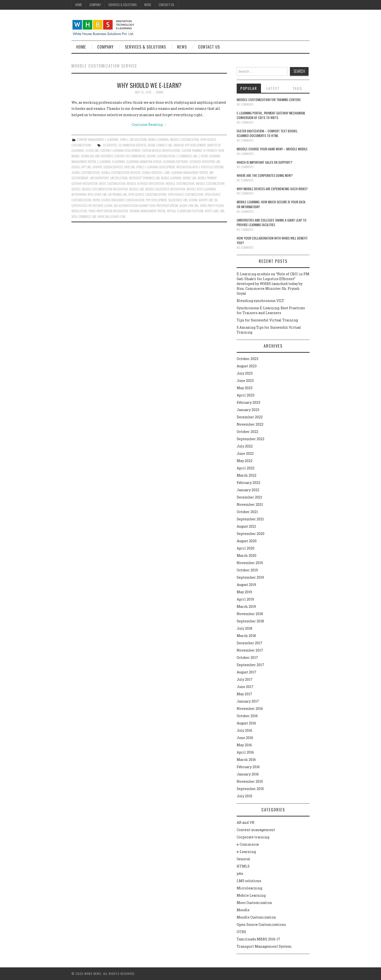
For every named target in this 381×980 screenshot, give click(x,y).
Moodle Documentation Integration (105, 189)
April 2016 (245, 752)
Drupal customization (161, 156)
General (243, 859)
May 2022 (245, 461)
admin (160, 92)
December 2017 (250, 643)
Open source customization (186, 194)
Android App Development (190, 145)
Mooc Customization (112, 184)
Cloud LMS (92, 150)
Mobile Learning (158, 140)
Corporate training (253, 837)
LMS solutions (138, 140)
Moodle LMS (137, 189)
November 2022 (250, 424)
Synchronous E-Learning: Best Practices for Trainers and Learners (271, 310)
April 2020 (246, 548)
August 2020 (247, 541)
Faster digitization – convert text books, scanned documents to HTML (267, 133)
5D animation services (132, 145)
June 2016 (245, 738)
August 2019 (246, 585)
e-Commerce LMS (187, 156)
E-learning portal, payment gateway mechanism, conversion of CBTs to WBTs (271, 115)
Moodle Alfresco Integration (146, 184)
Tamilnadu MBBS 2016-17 (258, 939)
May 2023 (245, 388)
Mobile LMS (190, 178)
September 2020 (251, 534)
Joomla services (152, 173)
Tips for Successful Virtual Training (267, 320)
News (148, 5)
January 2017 (248, 701)
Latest (273, 88)
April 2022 (246, 468)
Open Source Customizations (261, 924)
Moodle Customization (184, 140)
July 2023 (245, 373)
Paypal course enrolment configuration (118, 200)
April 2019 (245, 599)
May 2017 (244, 694)
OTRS (241, 932)
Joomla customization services (121, 173)
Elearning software (175, 162)
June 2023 (245, 381)
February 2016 (248, 767)
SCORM (193, 200)
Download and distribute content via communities (113, 156)
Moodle (243, 910)
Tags (297, 88)
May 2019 (244, 592)
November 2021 (250, 504)
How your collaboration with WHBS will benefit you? (272, 240)
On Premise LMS (117, 194)
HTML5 (124, 140)
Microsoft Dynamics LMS (144, 178)
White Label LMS (215, 211)
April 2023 (246, 395)
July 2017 (245, 679)
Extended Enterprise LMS (205, 162)
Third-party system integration (108, 211)
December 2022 (250, 417)
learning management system (189, 173)
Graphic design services (108, 167)
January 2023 (248, 410)
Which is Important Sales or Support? (264, 162)
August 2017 (247, 672)
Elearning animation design (144, 162)
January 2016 (248, 774)
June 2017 (245, 687)
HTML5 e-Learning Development (156, 167)
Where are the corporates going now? (265, 175)
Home (79, 5)
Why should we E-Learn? (149, 85)
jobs (240, 873)
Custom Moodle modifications (161, 150)
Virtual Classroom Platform (185, 211)
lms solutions (119, 178)
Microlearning (249, 888)
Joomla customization (86, 173)
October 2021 (247, 512)
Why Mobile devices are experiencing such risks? (272, 189)
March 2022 (247, 475)
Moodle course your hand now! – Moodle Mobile (272, 149)
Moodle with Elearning (201, 189)
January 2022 (248, 490)
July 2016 (244, 730)
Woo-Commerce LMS (84, 217)
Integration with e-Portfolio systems (200, 167)
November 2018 (250, 614)
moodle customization (180, 184)
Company (95, 5)
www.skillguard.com (111, 217)
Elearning (119, 162)
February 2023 (248, 402)
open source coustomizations (147, 194)
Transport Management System (264, 946)
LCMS (167, 173)
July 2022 (245, 446)
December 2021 (249, 497)
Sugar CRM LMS (189, 206)
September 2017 (250, 665)
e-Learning (112, 140)
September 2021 (250, 519)
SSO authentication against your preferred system (146, 206)
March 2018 (246, 636)
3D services (110, 145)
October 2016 (247, 716)
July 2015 (244, 796)
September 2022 (251, 439)
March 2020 (247, 555)
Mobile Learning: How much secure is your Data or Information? (271, 204)
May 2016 (244, 745)
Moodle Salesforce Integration (165, 189)
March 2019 (246, 606)
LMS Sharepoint (99, 178)
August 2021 (246, 526)
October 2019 (247, 570)
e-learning (104, 162)
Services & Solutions (123, 5)
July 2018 (244, 628)
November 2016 (250, 709)
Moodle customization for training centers (269, 99)
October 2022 (247, 432)
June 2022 (245, 453)
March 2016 (246, 760)
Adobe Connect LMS (160, 145)
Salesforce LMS (178, 200)
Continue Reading (149, 125)
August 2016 (246, 723)
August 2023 (247, 366)
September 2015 (250, 789)
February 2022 (248, 483)
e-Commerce (248, 844)
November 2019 (250, 563)
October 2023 (247, 359)
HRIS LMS (130, 167)
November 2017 (250, 650)
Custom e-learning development (120, 150)
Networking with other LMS (89, 194)
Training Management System (147, 211)
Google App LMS (81, 167)
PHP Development (156, 200)
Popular (249, 88)
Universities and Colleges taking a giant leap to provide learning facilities (272, 222)
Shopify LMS (206, 200)
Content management (90, 140)
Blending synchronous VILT (260, 301)
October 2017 (247, 658)
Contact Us (166, 5)
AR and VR (246, 822)
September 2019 (250, 577)
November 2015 (250, 781)
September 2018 (250, 621)
